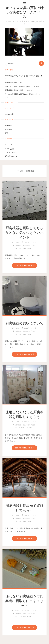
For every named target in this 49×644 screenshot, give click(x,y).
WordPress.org (11, 156)
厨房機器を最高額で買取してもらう (19, 90)
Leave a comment (25, 248)
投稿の (9, 148)
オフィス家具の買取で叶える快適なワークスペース (24, 13)
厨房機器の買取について (14, 82)
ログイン (8, 144)
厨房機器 (8, 125)
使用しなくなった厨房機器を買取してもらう (22, 86)
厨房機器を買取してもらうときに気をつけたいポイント (24, 233)
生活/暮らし (10, 129)
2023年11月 (9, 114)
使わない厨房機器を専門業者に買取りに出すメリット (24, 601)
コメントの (11, 152)
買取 (7, 133)
